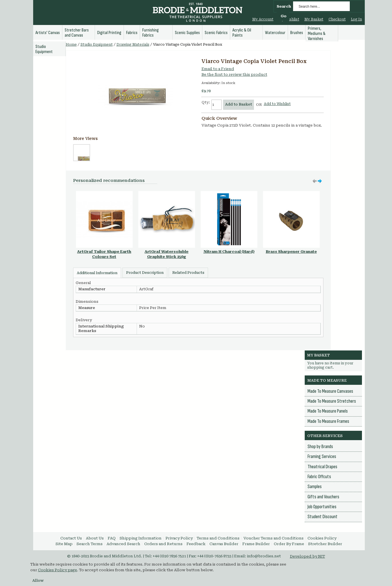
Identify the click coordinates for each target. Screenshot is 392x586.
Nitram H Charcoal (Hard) (229, 252)
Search (284, 6)
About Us (95, 538)
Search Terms (90, 544)
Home (71, 45)
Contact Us (71, 538)
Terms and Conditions (218, 538)
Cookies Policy (322, 538)
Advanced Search (123, 544)
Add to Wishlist (277, 104)
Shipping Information (141, 538)
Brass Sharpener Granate (291, 252)
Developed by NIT (308, 556)
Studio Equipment (97, 45)
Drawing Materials (133, 45)
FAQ (112, 538)
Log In (356, 19)
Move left (320, 181)
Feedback (196, 544)
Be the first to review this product (234, 74)
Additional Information (97, 273)
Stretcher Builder (325, 544)
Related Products (188, 273)
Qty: (206, 102)
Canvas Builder (224, 544)
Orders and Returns (163, 544)
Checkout (337, 19)
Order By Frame (289, 544)
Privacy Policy (179, 538)
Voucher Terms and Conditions (274, 538)
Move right (315, 181)
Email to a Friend (218, 69)
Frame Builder (256, 544)
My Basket (314, 19)
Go (284, 16)
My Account (263, 19)
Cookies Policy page (58, 570)
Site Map (64, 544)
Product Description (145, 273)
